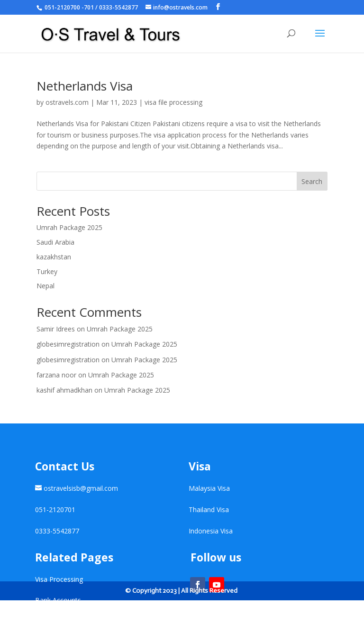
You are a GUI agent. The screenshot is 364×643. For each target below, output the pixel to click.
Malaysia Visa (209, 488)
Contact (47, 621)
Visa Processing (59, 579)
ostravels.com (67, 102)
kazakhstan (54, 257)
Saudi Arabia (55, 242)
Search (312, 181)
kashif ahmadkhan (64, 390)
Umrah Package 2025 (69, 227)
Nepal (45, 286)
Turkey (47, 271)
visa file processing (173, 102)
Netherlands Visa (85, 86)
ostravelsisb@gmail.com (81, 488)
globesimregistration (68, 344)
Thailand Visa (209, 510)
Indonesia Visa (211, 531)
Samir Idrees (56, 329)
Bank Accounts (58, 600)
